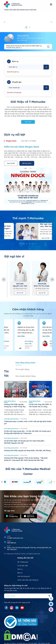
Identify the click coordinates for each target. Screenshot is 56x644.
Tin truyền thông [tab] (22, 369)
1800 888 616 (12, 543)
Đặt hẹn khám (27, 163)
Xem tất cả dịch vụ (13, 72)
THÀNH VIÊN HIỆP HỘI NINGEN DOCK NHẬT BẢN (20, 10)
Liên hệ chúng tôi (24, 576)
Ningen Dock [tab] (11, 141)
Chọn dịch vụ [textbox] (13, 67)
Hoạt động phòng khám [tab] (25, 363)
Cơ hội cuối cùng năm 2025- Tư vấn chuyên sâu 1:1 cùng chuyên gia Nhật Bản (40, 406)
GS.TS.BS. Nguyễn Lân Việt (39, 285)
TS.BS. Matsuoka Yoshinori (17, 285)
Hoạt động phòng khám (10, 402)
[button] (26, 27)
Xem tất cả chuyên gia (14, 92)
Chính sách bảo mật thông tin (28, 580)
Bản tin (20, 573)
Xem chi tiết (11, 163)
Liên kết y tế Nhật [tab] (29, 141)
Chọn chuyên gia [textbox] (14, 88)
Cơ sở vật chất (23, 566)
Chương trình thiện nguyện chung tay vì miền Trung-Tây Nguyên (15, 406)
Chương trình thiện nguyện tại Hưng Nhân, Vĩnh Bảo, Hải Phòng (27, 450)
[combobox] (25, 67)
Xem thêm (28, 122)
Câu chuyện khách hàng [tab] (25, 376)
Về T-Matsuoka (23, 562)
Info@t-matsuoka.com (15, 538)
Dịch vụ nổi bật (15, 135)
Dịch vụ (20, 569)
